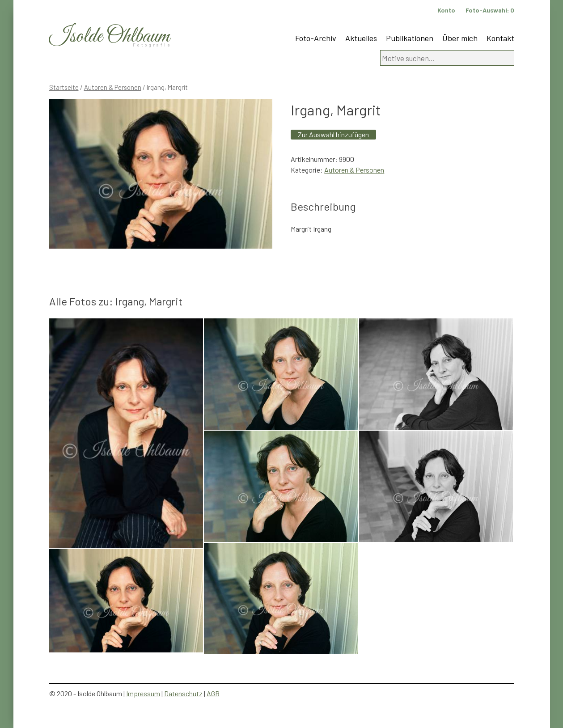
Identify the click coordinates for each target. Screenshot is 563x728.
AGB (213, 693)
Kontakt (500, 38)
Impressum (143, 693)
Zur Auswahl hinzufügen (333, 134)
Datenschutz (183, 693)
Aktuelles (361, 38)
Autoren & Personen (113, 87)
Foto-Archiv (316, 38)
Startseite (64, 87)
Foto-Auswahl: (490, 10)
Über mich (460, 38)
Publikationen (410, 38)
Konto (446, 10)
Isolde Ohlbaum (110, 36)
